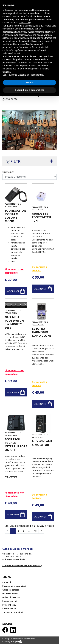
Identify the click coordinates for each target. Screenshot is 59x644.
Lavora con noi (10, 601)
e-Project (17, 641)
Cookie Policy (9, 609)
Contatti (7, 582)
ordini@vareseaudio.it (14, 559)
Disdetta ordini (10, 594)
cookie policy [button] (25, 23)
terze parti (51, 26)
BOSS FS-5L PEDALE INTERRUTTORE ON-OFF (16, 445)
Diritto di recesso (11, 597)
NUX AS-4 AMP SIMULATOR (42, 443)
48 (35, 531)
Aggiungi (16, 291)
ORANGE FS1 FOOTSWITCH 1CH (41, 217)
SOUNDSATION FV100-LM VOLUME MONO (15, 216)
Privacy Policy (9, 605)
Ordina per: (8, 172)
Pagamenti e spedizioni (14, 586)
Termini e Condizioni (13, 612)
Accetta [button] (29, 83)
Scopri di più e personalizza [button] (29, 90)
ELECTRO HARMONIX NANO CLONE (42, 332)
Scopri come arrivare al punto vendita (22, 566)
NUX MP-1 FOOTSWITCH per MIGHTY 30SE (14, 322)
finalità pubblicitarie (12, 44)
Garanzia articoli (11, 590)
